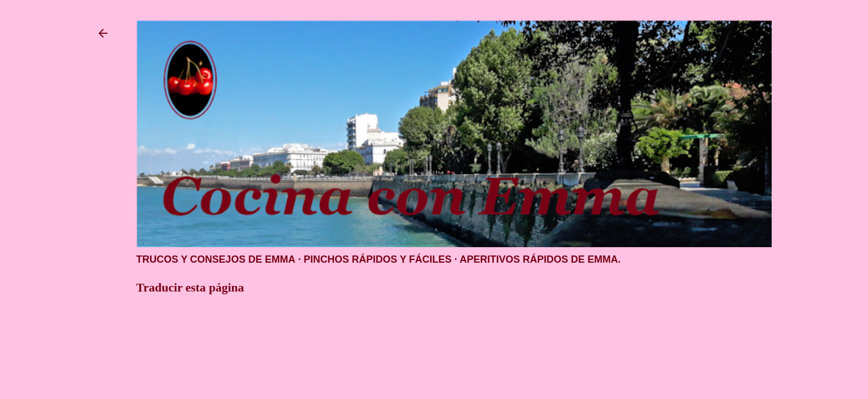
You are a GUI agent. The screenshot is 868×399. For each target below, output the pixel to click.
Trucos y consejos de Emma (216, 259)
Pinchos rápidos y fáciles (377, 259)
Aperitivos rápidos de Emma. (540, 259)
